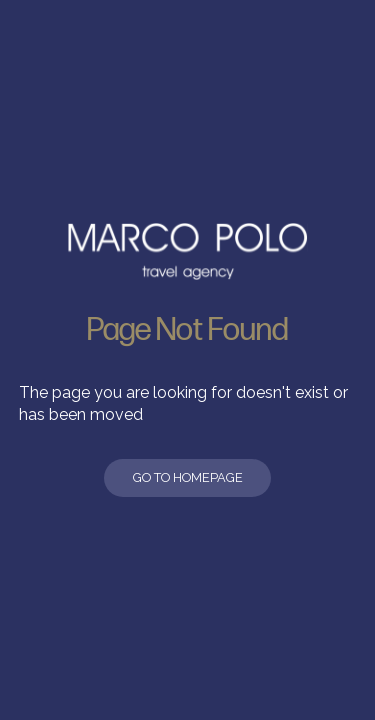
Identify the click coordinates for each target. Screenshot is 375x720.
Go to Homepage (188, 477)
